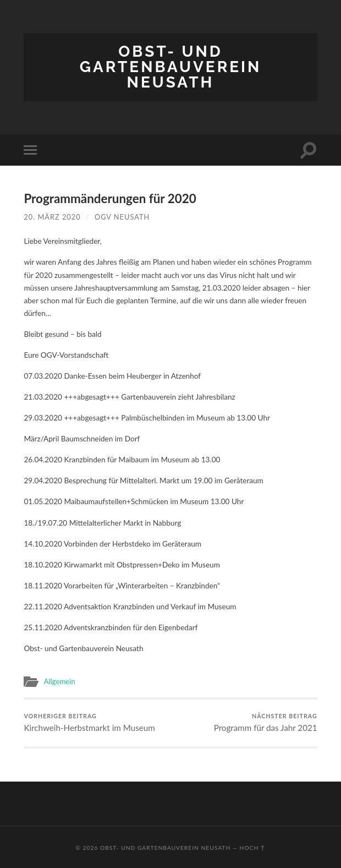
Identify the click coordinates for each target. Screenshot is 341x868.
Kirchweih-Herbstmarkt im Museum (89, 722)
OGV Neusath (122, 217)
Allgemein (60, 681)
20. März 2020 (52, 217)
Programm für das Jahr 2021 (266, 722)
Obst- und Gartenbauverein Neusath (170, 67)
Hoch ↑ (253, 848)
